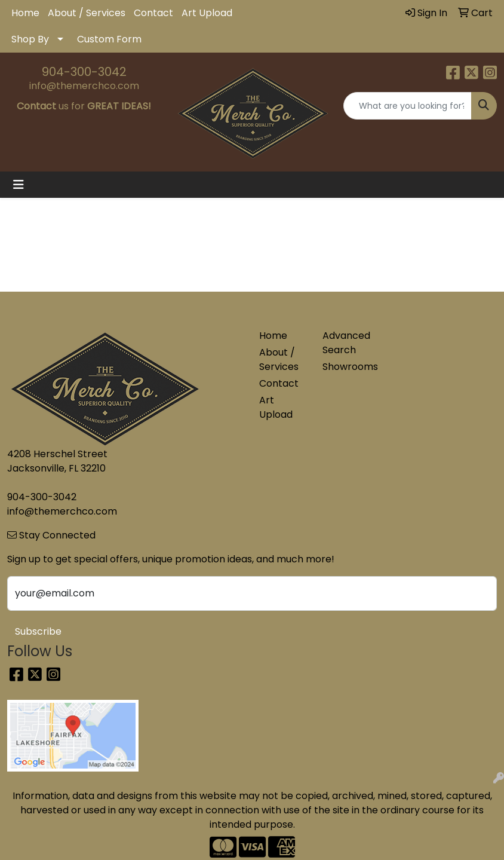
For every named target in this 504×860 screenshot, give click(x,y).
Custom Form (109, 39)
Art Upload (207, 13)
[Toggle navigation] (19, 185)
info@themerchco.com (84, 86)
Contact (153, 13)
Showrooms (347, 367)
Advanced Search (346, 343)
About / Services (87, 13)
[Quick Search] (408, 106)
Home (25, 13)
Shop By (30, 39)
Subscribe (38, 631)
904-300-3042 (84, 72)
